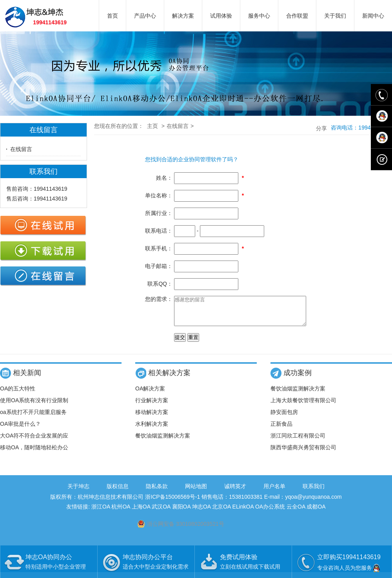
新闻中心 (373, 16)
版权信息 (118, 492)
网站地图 (196, 492)
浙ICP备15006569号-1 (172, 503)
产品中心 (145, 16)
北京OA (221, 512)
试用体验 (221, 16)
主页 (152, 126)
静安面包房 (284, 418)
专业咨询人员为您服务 (349, 568)
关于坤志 (78, 492)
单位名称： (159, 195)
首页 (113, 16)
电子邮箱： (159, 266)
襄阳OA (181, 512)
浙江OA (101, 512)
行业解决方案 (152, 406)
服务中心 (259, 16)
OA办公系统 (270, 512)
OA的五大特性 (18, 394)
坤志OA (201, 512)
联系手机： (159, 248)
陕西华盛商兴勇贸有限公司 (303, 453)
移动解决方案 (152, 418)
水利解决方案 (152, 430)
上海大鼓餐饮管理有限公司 (303, 406)
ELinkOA (243, 512)
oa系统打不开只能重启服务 (33, 418)
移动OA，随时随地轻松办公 (34, 453)
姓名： (164, 178)
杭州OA (121, 512)
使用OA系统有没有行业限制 (34, 406)
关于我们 (335, 16)
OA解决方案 (150, 394)
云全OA (296, 512)
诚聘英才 (235, 492)
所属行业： (159, 213)
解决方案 (183, 16)
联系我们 (314, 492)
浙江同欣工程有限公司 (298, 441)
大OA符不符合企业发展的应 (34, 441)
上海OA (141, 512)
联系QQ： (160, 284)
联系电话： (159, 231)
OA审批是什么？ (20, 430)
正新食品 (281, 430)
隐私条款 (157, 492)
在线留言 (21, 149)
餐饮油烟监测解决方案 (163, 441)
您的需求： (159, 299)
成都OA (316, 512)
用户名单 (274, 492)
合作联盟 (297, 16)
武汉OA (161, 512)
